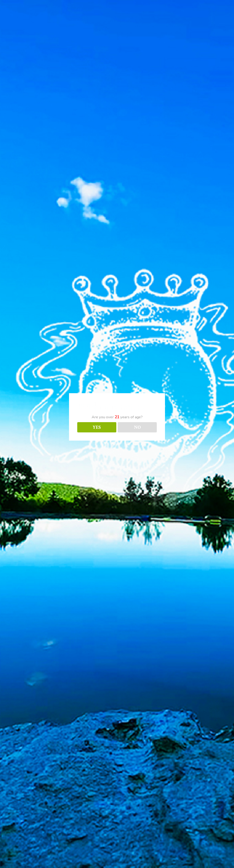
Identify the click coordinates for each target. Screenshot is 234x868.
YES (97, 427)
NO (137, 427)
